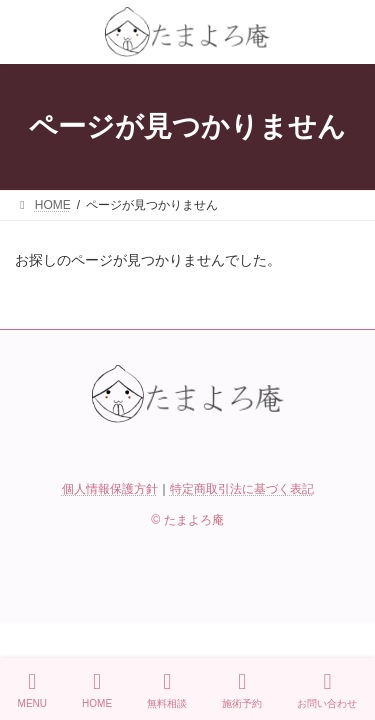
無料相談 (167, 690)
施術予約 (242, 690)
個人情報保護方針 (110, 489)
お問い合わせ (327, 690)
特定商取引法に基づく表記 (242, 489)
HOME (97, 690)
